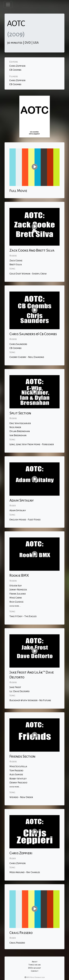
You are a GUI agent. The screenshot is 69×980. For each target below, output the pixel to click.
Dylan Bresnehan (20, 431)
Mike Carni (16, 598)
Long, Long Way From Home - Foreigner (32, 444)
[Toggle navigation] (8, 5)
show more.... (15, 606)
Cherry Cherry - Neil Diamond (27, 357)
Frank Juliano (18, 594)
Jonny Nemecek (18, 590)
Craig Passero (17, 943)
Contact (35, 971)
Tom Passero (16, 771)
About (35, 962)
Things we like (35, 965)
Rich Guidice (16, 602)
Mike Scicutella (18, 766)
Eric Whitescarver (20, 423)
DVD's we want (34, 968)
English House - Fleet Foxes (25, 520)
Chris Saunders (18, 344)
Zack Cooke (16, 261)
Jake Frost (15, 687)
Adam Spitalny (18, 510)
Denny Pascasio (18, 783)
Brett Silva (16, 265)
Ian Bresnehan (18, 435)
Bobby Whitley (18, 779)
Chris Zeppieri (17, 66)
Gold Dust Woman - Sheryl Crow (28, 274)
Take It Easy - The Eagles (23, 616)
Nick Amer (15, 427)
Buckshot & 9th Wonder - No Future (30, 700)
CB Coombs (15, 70)
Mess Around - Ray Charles (25, 872)
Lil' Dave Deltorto (19, 691)
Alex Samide (16, 775)
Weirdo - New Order (21, 797)
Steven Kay (16, 586)
